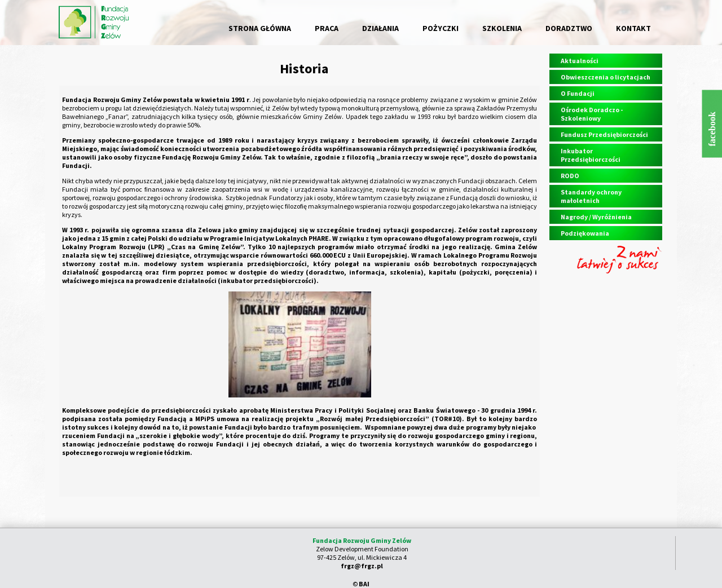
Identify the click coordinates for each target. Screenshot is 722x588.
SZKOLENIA (502, 28)
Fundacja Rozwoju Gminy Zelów (362, 540)
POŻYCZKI (441, 28)
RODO (570, 176)
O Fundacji (578, 93)
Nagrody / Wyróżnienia (596, 217)
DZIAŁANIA (380, 28)
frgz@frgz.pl (362, 566)
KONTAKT (633, 28)
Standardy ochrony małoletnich (591, 196)
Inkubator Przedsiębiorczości (591, 155)
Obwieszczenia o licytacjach (606, 77)
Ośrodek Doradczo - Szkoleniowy (592, 114)
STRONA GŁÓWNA (260, 28)
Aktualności (580, 61)
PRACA (327, 28)
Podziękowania (585, 233)
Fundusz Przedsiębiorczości (604, 134)
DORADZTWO (569, 28)
